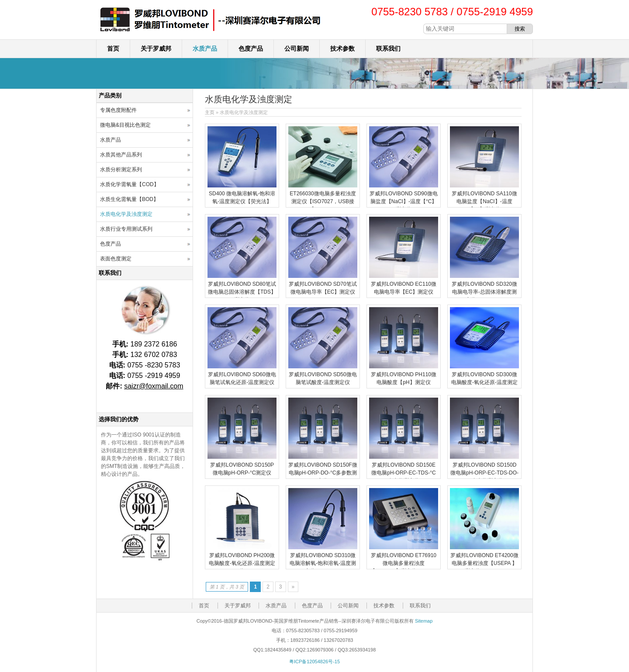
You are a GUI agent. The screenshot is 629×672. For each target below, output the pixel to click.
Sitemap (424, 621)
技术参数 (342, 48)
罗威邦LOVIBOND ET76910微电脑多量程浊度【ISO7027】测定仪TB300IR (404, 563)
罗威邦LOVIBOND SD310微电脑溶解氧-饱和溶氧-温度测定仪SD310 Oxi (323, 563)
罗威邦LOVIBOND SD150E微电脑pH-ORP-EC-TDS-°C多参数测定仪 (403, 473)
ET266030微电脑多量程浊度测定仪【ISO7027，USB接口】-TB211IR (323, 201)
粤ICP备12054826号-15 (314, 662)
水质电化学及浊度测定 (126, 214)
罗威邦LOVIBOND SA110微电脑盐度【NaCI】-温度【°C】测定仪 (484, 201)
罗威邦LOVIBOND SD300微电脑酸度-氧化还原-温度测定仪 (484, 382)
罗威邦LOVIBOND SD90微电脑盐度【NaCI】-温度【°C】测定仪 (403, 201)
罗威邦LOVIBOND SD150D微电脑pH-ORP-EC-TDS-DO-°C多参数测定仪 (484, 473)
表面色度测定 (116, 259)
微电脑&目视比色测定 (125, 125)
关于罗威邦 (156, 48)
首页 (113, 48)
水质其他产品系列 (121, 155)
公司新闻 (297, 48)
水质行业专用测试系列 (126, 229)
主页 (210, 112)
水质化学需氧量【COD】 (130, 184)
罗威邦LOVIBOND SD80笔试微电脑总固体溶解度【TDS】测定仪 (242, 292)
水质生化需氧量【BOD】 (129, 199)
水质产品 (205, 48)
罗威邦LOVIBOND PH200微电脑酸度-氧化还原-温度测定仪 (242, 563)
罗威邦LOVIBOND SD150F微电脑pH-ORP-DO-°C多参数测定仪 (323, 473)
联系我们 (388, 48)
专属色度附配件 (118, 110)
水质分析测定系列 (121, 170)
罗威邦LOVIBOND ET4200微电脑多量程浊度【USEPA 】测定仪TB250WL (484, 563)
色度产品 (251, 48)
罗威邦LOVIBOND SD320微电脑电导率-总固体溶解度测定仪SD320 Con (484, 292)
